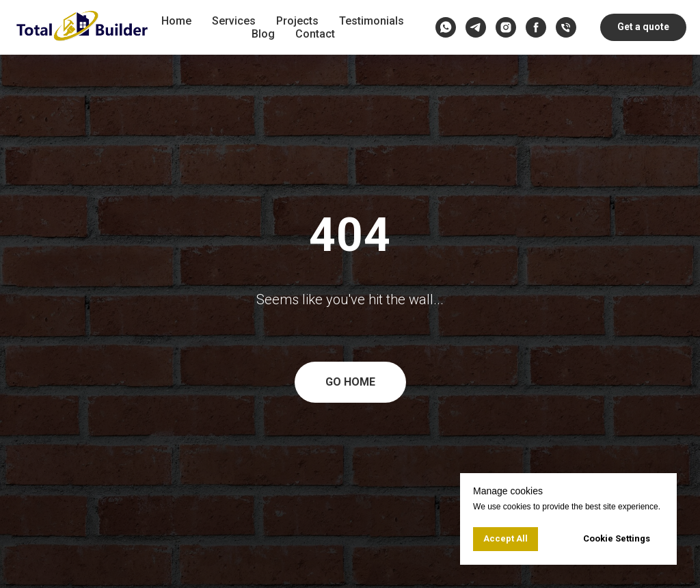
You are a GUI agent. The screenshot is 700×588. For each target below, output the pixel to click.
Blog (263, 34)
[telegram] (476, 27)
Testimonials (372, 21)
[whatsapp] (446, 27)
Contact (315, 34)
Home (176, 21)
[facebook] (536, 27)
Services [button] (234, 21)
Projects (297, 21)
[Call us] (566, 27)
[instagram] (506, 27)
